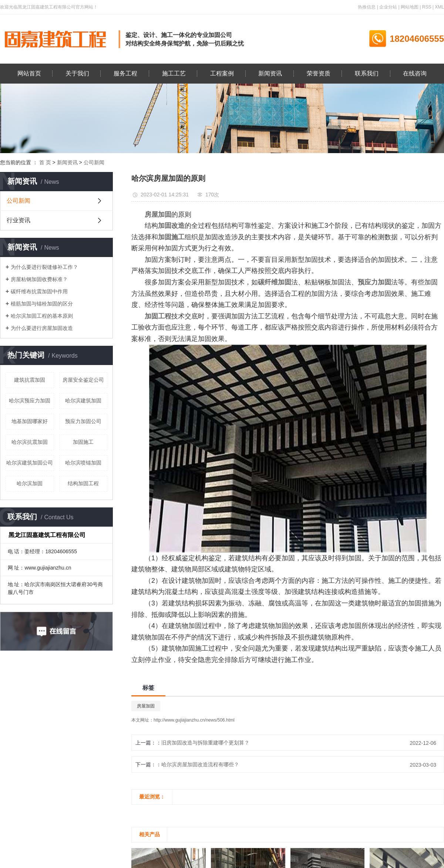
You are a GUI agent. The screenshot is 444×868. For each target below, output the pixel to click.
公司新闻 (94, 162)
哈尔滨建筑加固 (83, 401)
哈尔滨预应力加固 (30, 401)
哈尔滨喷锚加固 (83, 463)
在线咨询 (415, 73)
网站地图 (410, 7)
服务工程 (125, 73)
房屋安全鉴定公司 (83, 380)
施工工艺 (174, 73)
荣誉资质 (319, 73)
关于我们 (77, 73)
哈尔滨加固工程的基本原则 (42, 316)
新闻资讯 (270, 73)
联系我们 (367, 73)
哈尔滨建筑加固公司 (30, 463)
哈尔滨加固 (30, 483)
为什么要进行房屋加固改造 (42, 328)
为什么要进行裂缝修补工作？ (44, 267)
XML (439, 7)
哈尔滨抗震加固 (30, 442)
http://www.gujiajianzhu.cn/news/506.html (194, 720)
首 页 (45, 162)
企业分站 (388, 7)
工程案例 (222, 73)
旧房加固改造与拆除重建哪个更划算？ (205, 743)
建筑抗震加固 (30, 380)
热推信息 (367, 7)
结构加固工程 (83, 483)
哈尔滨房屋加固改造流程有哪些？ (200, 764)
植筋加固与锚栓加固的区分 (42, 304)
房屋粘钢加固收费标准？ (39, 279)
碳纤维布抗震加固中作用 (39, 291)
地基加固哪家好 (30, 421)
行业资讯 (18, 220)
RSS (427, 7)
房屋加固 (146, 706)
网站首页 (29, 73)
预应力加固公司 (83, 421)
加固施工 (83, 442)
